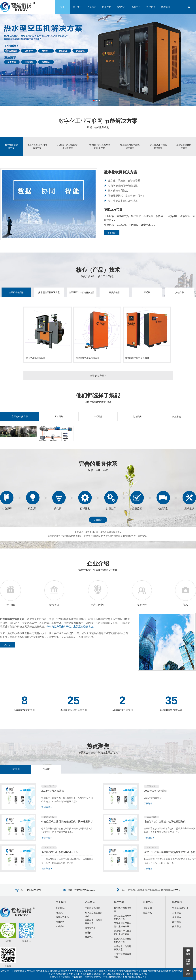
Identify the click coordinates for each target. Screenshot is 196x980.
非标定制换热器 (19, 971)
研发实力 (54, 605)
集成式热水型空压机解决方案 (130, 146)
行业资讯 (46, 769)
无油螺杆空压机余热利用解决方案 (68, 146)
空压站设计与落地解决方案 (158, 146)
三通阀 (147, 292)
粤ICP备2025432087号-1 (134, 977)
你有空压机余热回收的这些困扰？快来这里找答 (67, 822)
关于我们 (77, 7)
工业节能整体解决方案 (184, 146)
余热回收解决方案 (64, 974)
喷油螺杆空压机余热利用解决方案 (100, 146)
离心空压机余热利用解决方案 (37, 146)
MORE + (8, 645)
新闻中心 (136, 7)
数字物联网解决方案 (11, 146)
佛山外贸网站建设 (113, 977)
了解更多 (112, 233)
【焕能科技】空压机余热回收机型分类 (165, 822)
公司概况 (60, 908)
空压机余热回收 (16, 292)
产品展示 (92, 7)
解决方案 (107, 7)
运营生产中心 (98, 605)
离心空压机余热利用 (113, 971)
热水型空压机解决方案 (49, 292)
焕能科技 (134, 974)
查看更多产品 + (98, 376)
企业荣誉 (60, 926)
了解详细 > (47, 807)
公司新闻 (15, 769)
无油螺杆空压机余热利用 (159, 971)
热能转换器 (88, 974)
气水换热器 (44, 971)
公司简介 (10, 605)
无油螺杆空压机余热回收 (135, 971)
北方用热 (137, 416)
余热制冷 (78, 974)
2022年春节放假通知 (53, 791)
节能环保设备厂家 (120, 974)
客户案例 (151, 7)
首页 (62, 7)
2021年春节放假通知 (155, 791)
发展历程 (142, 605)
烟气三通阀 (32, 971)
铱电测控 (143, 974)
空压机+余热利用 (20, 416)
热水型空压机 (178, 971)
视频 (186, 605)
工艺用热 (59, 416)
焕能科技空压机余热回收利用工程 (60, 852)
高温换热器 (66, 971)
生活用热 (98, 416)
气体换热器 (78, 971)
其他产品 (180, 292)
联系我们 (165, 7)
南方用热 (176, 416)
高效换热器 (114, 292)
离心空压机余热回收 (93, 971)
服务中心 (121, 7)
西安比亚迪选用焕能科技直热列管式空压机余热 (170, 852)
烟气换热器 (55, 971)
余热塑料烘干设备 (103, 974)
